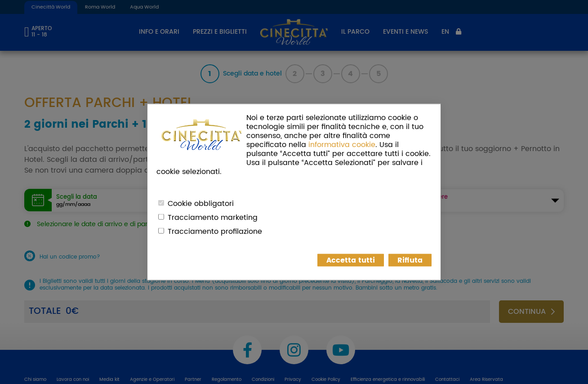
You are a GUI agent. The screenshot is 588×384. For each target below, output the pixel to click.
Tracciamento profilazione (215, 232)
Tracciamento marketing (213, 218)
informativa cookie (342, 145)
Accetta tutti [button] (351, 260)
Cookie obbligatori (201, 204)
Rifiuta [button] (410, 260)
